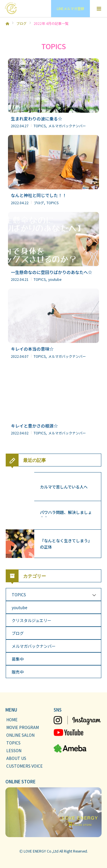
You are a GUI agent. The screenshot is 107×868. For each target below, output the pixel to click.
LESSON (14, 750)
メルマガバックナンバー (34, 646)
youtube (20, 607)
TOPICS (19, 595)
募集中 (18, 659)
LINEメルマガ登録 (70, 8)
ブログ (18, 633)
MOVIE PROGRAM (23, 727)
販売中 (18, 672)
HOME (12, 720)
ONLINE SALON (20, 735)
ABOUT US (16, 758)
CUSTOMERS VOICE (25, 766)
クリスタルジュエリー (32, 620)
